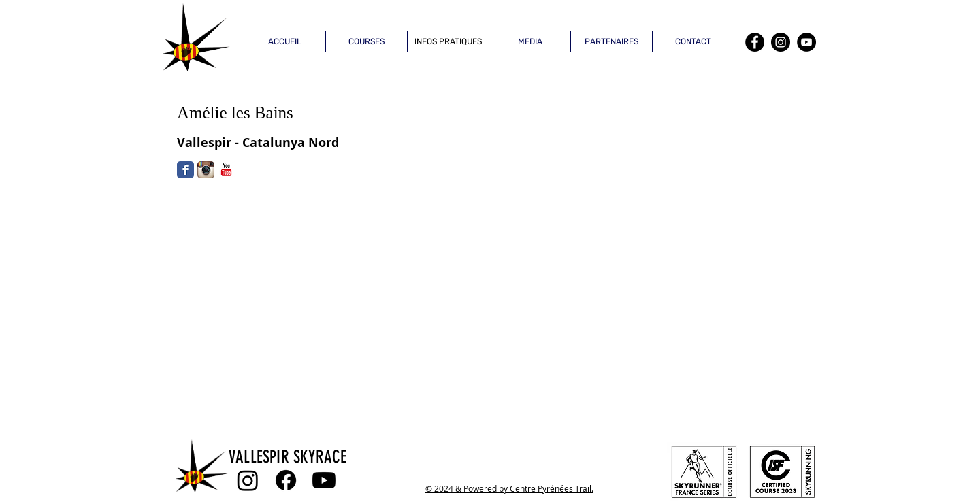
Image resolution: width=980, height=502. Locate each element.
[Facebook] (755, 42)
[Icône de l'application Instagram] (206, 170)
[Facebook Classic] (185, 170)
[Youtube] (324, 480)
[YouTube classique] (226, 170)
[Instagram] (781, 42)
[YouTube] (806, 42)
